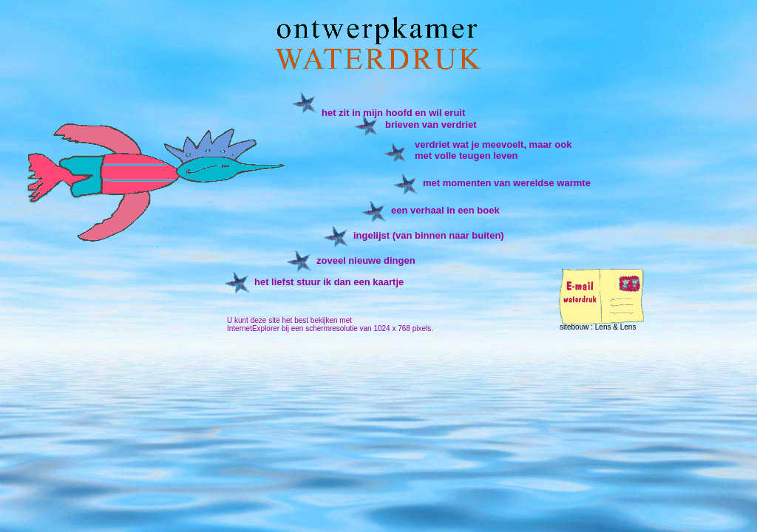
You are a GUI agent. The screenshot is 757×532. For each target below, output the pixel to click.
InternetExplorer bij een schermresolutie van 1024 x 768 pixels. (330, 328)
